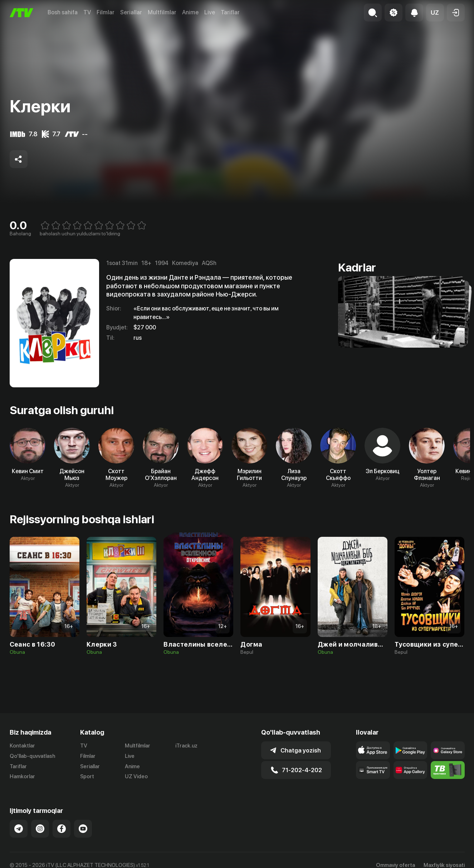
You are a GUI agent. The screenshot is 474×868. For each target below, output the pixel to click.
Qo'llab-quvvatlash (32, 756)
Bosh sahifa (63, 12)
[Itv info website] (448, 770)
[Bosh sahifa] (21, 13)
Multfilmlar (162, 12)
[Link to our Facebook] (62, 829)
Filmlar (106, 12)
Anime (190, 12)
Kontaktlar (22, 746)
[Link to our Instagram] (40, 829)
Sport (87, 776)
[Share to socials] (19, 159)
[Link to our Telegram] (19, 829)
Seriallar (131, 12)
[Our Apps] (373, 770)
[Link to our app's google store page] (411, 750)
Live (210, 12)
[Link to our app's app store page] (373, 750)
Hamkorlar (22, 776)
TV (87, 12)
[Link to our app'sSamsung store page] (448, 750)
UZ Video (136, 776)
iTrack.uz (186, 746)
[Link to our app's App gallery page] (411, 770)
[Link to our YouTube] (83, 829)
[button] (435, 13)
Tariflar (230, 12)
